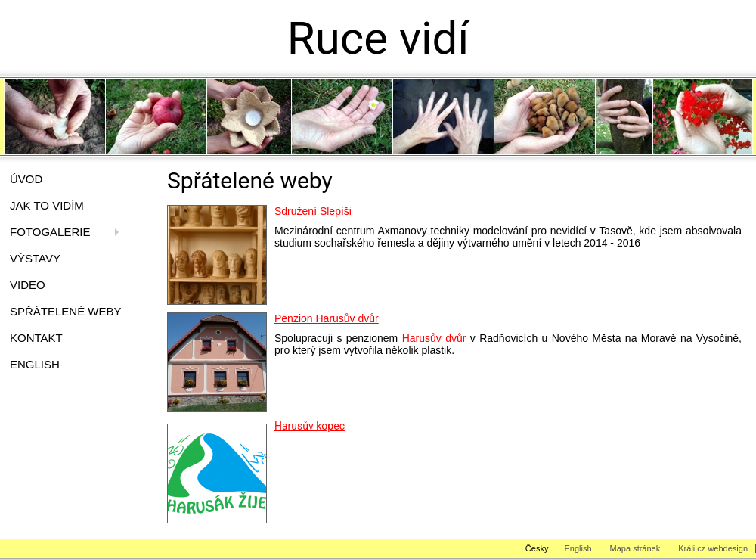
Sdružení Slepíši (313, 211)
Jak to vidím (47, 205)
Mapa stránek (635, 548)
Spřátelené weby (66, 311)
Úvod (26, 179)
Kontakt (36, 338)
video (28, 285)
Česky (537, 548)
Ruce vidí (378, 38)
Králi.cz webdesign (713, 548)
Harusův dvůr (434, 338)
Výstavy (35, 258)
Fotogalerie (50, 232)
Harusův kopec (310, 426)
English (35, 364)
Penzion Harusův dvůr (327, 318)
